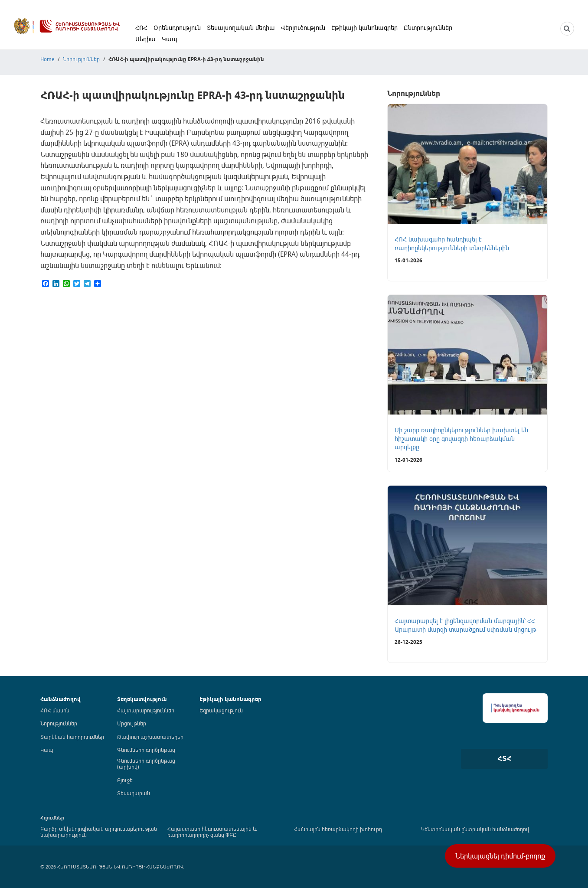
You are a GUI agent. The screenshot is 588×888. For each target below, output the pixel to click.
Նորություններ (81, 59)
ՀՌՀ (141, 28)
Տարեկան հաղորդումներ (72, 737)
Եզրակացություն (221, 710)
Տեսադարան (134, 793)
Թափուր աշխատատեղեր (150, 737)
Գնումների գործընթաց (146, 750)
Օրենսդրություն (177, 28)
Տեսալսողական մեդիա (241, 28)
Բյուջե (125, 780)
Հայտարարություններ (146, 710)
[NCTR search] (567, 29)
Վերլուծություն (303, 28)
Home (47, 59)
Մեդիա (145, 39)
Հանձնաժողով (60, 699)
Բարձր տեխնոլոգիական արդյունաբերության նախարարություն (99, 832)
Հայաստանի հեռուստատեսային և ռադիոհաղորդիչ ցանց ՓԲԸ (212, 832)
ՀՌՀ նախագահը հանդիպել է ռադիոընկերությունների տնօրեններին (452, 243)
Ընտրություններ (428, 28)
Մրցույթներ (132, 723)
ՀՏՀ (505, 758)
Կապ (170, 39)
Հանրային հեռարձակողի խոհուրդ (338, 829)
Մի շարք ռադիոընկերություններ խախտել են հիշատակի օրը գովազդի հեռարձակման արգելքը (461, 438)
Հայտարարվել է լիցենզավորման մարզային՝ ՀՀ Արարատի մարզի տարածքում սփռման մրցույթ (465, 625)
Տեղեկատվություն (142, 699)
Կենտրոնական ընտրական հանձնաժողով (475, 829)
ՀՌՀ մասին (55, 710)
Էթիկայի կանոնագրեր (364, 28)
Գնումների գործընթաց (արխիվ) (146, 764)
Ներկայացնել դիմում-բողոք (500, 856)
